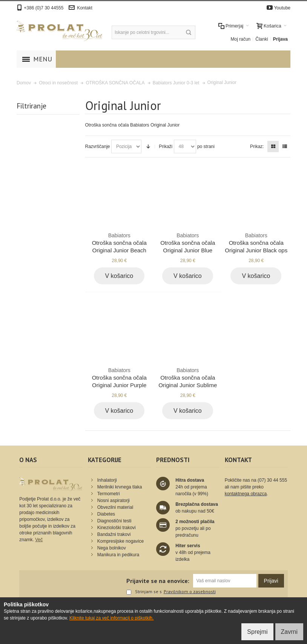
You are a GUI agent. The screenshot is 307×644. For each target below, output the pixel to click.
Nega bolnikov (112, 548)
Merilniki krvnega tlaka (120, 487)
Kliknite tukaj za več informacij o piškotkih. (111, 618)
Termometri (109, 494)
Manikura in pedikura (118, 555)
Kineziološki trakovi (117, 528)
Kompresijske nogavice (120, 541)
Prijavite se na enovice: (158, 581)
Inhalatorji (107, 480)
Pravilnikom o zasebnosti (190, 592)
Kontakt (85, 8)
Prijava (280, 39)
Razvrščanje (98, 147)
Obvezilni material (115, 507)
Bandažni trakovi (114, 534)
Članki (262, 39)
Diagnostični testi (114, 521)
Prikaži (166, 147)
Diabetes (106, 514)
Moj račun (241, 39)
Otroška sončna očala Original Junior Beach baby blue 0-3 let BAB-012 (119, 250)
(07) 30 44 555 (272, 480)
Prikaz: (257, 147)
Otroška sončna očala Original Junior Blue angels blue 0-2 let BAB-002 (188, 250)
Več (39, 540)
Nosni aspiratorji (114, 501)
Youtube (282, 8)
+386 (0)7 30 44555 (44, 8)
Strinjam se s (144, 592)
